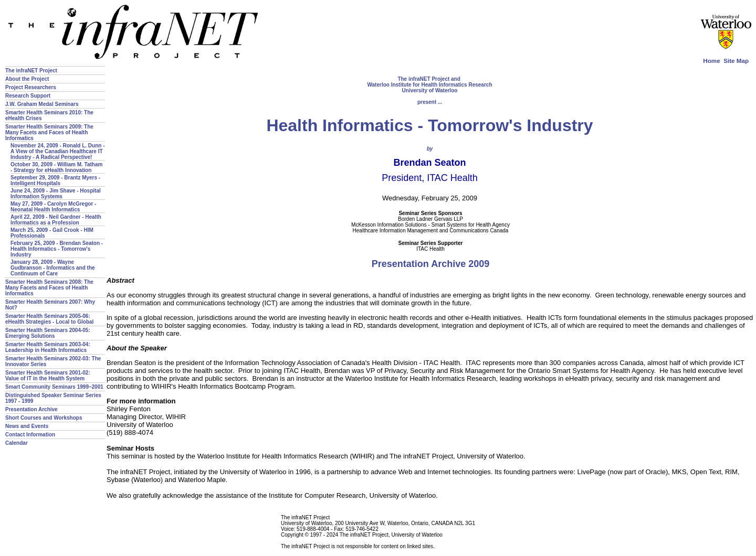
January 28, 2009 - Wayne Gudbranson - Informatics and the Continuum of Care (53, 268)
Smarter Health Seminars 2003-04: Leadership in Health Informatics (48, 347)
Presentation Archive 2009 (430, 264)
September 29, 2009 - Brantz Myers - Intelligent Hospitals (55, 180)
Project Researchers (31, 87)
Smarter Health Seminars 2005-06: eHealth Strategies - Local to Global (49, 319)
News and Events (27, 426)
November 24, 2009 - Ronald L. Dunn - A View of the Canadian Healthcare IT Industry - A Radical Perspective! (57, 151)
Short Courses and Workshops (44, 418)
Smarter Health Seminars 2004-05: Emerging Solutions (48, 333)
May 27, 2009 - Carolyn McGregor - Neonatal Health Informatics (53, 207)
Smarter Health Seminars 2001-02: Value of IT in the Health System (48, 376)
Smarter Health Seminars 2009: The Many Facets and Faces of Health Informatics (49, 132)
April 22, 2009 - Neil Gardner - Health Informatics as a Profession (56, 220)
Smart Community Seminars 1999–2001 (54, 387)
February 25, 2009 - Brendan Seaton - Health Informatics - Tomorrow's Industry (57, 249)
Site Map (736, 61)
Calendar (17, 443)
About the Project (27, 79)
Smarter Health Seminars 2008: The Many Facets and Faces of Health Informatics (49, 288)
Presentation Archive (31, 409)
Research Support (28, 96)
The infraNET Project (31, 71)
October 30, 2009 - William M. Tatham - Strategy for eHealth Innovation (56, 167)
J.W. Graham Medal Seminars (42, 104)
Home (711, 61)
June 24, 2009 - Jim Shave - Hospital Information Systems (56, 194)
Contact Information (30, 435)
